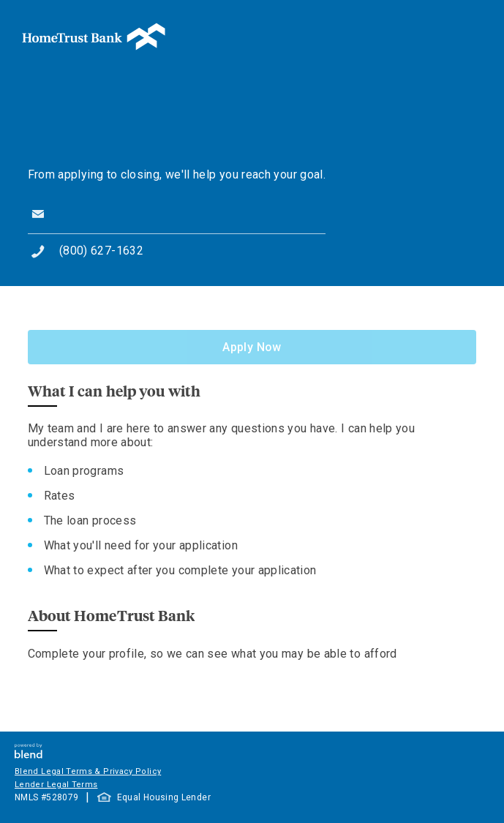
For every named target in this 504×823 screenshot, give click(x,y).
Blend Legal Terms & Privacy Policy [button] (88, 771)
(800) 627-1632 (101, 251)
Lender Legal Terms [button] (56, 785)
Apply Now (252, 347)
